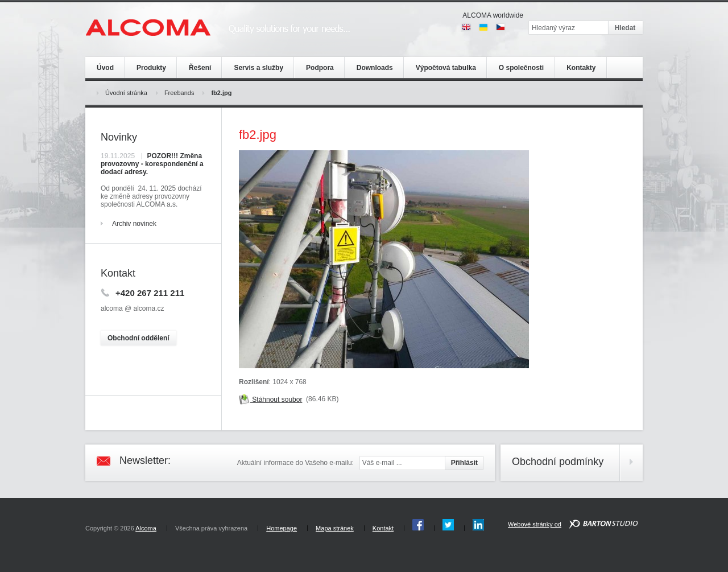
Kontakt (383, 528)
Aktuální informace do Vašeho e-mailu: (295, 463)
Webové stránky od (535, 524)
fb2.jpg (221, 93)
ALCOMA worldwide (493, 15)
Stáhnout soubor (270, 400)
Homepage (282, 528)
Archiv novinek (134, 224)
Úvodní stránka (126, 93)
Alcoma (146, 528)
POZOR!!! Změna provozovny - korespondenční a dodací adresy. (152, 164)
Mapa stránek (335, 528)
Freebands (179, 93)
